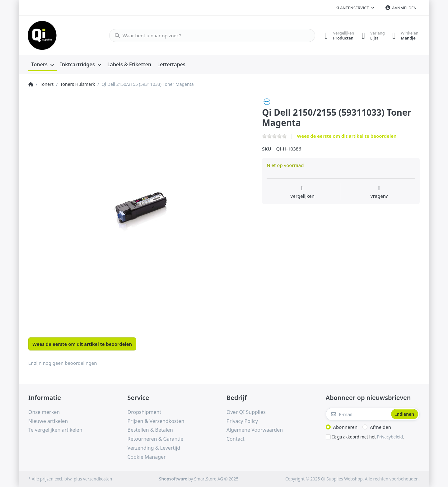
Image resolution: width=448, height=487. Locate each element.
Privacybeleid (390, 437)
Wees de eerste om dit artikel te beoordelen (347, 136)
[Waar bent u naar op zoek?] (210, 35)
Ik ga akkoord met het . (368, 437)
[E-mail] (358, 414)
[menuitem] (43, 65)
